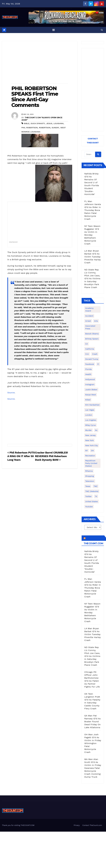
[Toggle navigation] (54, 30)
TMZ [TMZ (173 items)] (95, 486)
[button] (102, 30)
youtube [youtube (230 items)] (89, 507)
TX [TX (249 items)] (96, 496)
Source (11, 393)
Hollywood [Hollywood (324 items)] (90, 379)
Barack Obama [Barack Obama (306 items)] (92, 334)
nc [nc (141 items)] (96, 430)
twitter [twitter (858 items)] (88, 496)
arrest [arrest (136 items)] (88, 321)
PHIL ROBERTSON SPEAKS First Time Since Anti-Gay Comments (35, 97)
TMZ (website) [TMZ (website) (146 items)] (92, 491)
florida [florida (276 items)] (88, 369)
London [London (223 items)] (89, 415)
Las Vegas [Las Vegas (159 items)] (90, 410)
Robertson (45, 128)
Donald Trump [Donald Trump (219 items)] (92, 359)
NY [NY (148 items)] (86, 451)
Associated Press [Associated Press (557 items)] (90, 327)
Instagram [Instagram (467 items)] (90, 384)
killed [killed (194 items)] (88, 400)
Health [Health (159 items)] (88, 374)
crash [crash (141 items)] (95, 354)
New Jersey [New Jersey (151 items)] (90, 435)
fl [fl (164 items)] (98, 364)
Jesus (49, 123)
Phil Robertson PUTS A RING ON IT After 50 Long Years (21, 456)
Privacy (77, 825)
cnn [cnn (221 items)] (87, 354)
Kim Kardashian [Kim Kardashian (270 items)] (92, 405)
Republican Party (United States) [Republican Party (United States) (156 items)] (91, 463)
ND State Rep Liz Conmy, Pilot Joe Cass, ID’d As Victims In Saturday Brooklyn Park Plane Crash (92, 278)
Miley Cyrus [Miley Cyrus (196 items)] (90, 425)
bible (27, 123)
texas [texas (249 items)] (88, 486)
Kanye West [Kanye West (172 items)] (91, 395)
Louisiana (58, 123)
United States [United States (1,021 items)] (92, 501)
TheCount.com (93, 543)
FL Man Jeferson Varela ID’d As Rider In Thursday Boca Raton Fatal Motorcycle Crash (93, 210)
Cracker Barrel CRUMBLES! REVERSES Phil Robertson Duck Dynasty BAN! (51, 456)
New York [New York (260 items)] (89, 440)
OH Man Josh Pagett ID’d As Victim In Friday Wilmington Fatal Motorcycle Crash (93, 743)
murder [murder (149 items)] (89, 430)
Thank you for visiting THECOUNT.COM (18, 825)
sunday (55, 128)
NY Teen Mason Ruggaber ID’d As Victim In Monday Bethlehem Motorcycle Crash (92, 235)
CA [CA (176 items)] (87, 344)
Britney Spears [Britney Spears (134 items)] (92, 339)
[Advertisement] (40, 62)
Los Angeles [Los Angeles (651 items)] (91, 420)
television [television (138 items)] (90, 481)
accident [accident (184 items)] (89, 316)
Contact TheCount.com (92, 825)
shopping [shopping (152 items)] (89, 476)
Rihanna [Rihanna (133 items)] (89, 471)
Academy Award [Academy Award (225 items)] (89, 309)
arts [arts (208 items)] (96, 321)
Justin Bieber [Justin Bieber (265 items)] (91, 390)
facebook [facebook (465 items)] (90, 364)
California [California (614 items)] (90, 349)
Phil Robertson (30, 128)
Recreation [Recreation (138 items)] (90, 456)
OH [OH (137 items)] (92, 451)
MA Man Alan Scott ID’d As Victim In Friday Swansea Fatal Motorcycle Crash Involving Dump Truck (93, 768)
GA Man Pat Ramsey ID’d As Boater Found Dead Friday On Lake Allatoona (92, 722)
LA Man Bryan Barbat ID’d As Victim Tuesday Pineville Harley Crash (92, 257)
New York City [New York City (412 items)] (92, 445)
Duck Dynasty (38, 123)
